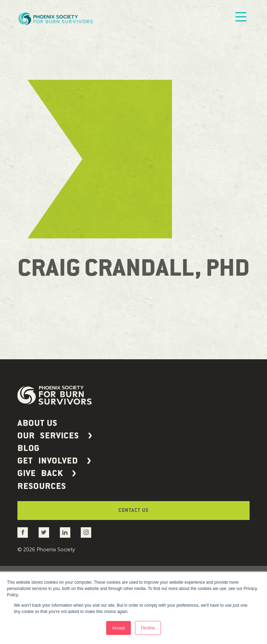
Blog (30, 460)
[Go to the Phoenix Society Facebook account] (23, 565)
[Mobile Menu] (241, 18)
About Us (40, 426)
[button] (133, 443)
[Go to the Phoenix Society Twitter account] (44, 565)
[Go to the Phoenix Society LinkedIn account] (65, 565)
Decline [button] (148, 628)
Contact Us (134, 541)
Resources (45, 513)
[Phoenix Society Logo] (56, 18)
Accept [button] (119, 628)
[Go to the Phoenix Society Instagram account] (86, 565)
